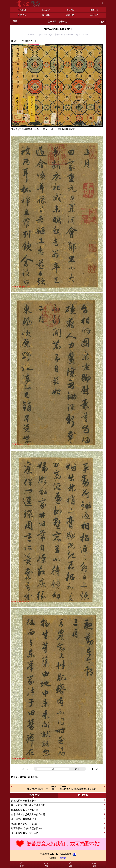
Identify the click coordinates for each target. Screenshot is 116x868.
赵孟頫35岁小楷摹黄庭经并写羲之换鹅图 (79, 789)
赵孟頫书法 (33, 777)
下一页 (95, 769)
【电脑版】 (52, 858)
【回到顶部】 (63, 858)
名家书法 (52, 22)
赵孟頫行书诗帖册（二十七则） (42, 789)
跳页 (77, 769)
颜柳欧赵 (63, 22)
